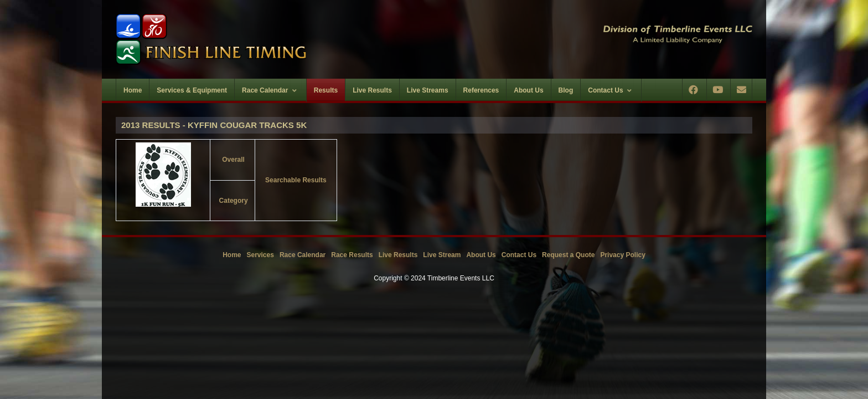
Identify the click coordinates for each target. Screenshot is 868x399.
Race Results (352, 255)
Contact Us (519, 255)
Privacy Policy (622, 255)
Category (234, 201)
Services (260, 255)
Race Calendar (303, 255)
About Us (481, 255)
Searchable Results (296, 180)
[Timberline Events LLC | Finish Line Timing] (268, 39)
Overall (233, 160)
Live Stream (442, 255)
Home (232, 255)
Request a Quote (568, 255)
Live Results (398, 255)
